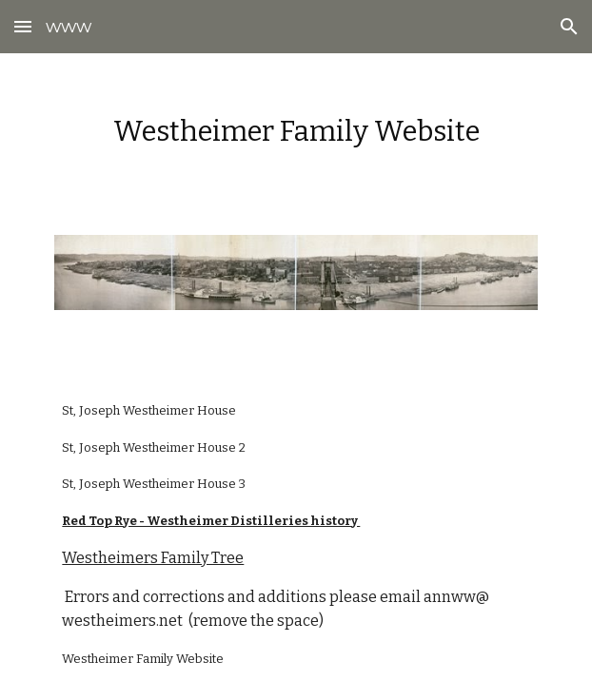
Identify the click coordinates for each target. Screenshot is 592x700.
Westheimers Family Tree (153, 558)
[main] (296, 133)
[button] (23, 26)
